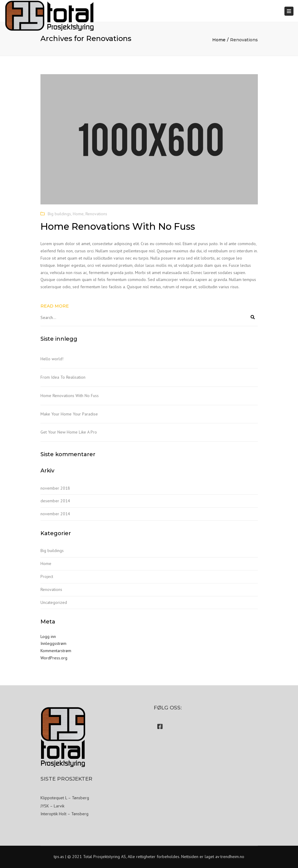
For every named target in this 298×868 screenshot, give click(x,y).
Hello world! (52, 359)
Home (219, 40)
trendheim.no (232, 857)
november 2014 (55, 514)
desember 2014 (55, 501)
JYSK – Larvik (52, 806)
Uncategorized (54, 602)
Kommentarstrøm (56, 651)
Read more (55, 306)
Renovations (96, 214)
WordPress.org (54, 658)
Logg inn (48, 636)
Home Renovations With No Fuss (70, 396)
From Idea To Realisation (63, 377)
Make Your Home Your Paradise (69, 414)
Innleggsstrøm (53, 643)
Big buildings (59, 214)
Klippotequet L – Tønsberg (65, 798)
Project (47, 576)
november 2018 (55, 488)
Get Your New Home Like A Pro (69, 432)
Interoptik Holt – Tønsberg (64, 814)
